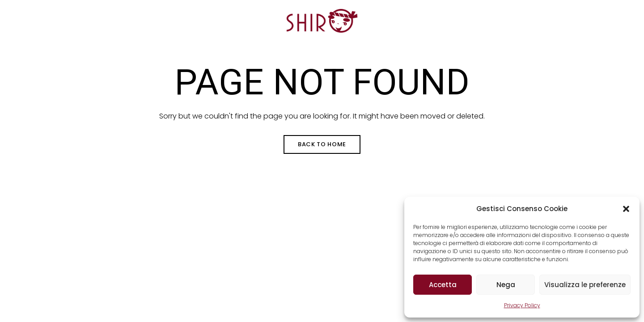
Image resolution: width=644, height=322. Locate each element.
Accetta (443, 285)
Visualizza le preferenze (585, 285)
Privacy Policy (522, 305)
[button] (626, 209)
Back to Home (322, 144)
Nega (506, 285)
